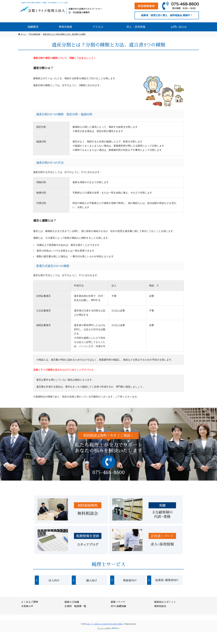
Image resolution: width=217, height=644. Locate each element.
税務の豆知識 (72, 602)
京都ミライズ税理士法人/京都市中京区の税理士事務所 (105, 624)
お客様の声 (27, 606)
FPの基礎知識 (118, 606)
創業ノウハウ (118, 602)
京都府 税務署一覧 (75, 606)
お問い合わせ (179, 27)
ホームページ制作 (104, 628)
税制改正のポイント (165, 602)
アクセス (98, 27)
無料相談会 (160, 606)
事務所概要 (66, 27)
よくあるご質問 (30, 602)
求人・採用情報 (136, 27)
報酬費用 (33, 27)
